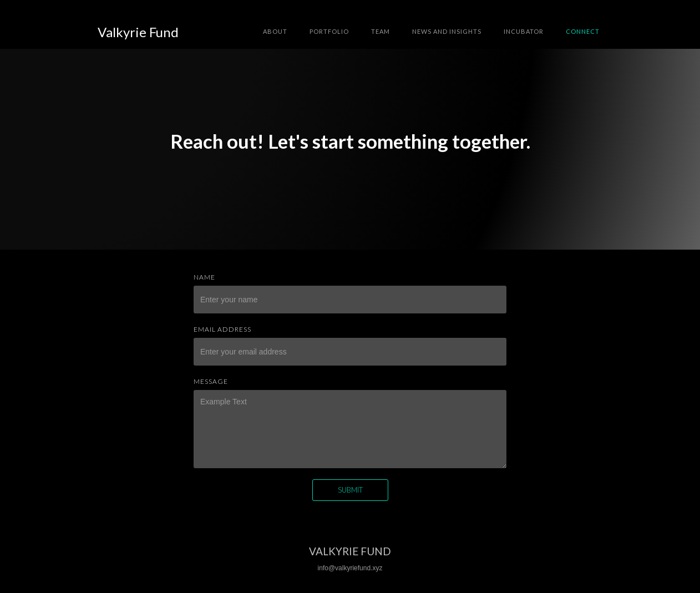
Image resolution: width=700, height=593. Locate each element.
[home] (138, 32)
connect (583, 31)
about (275, 31)
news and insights (447, 31)
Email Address (222, 329)
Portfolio (329, 31)
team (381, 31)
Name (204, 277)
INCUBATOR (524, 31)
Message (211, 381)
